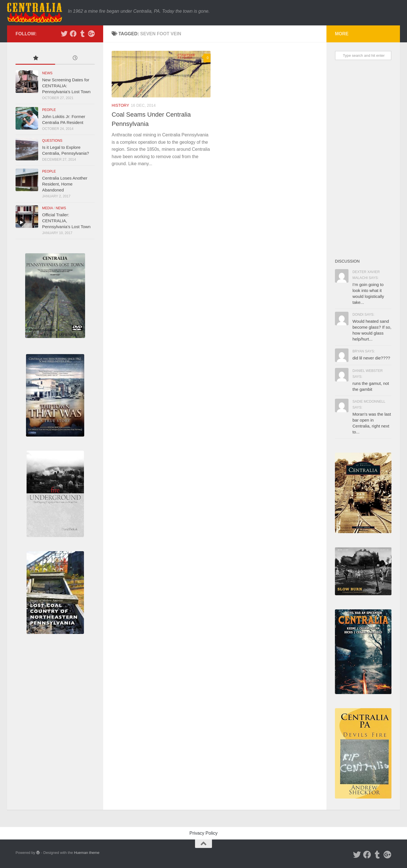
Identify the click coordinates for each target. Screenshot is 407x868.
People (49, 110)
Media (47, 208)
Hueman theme (87, 853)
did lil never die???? (371, 358)
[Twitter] (64, 34)
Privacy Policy (203, 833)
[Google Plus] (91, 34)
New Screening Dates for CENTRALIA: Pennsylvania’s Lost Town (66, 86)
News (47, 73)
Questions (52, 141)
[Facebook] (73, 34)
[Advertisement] (363, 159)
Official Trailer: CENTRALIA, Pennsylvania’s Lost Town (66, 221)
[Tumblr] (82, 34)
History (120, 105)
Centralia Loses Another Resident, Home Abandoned (65, 184)
